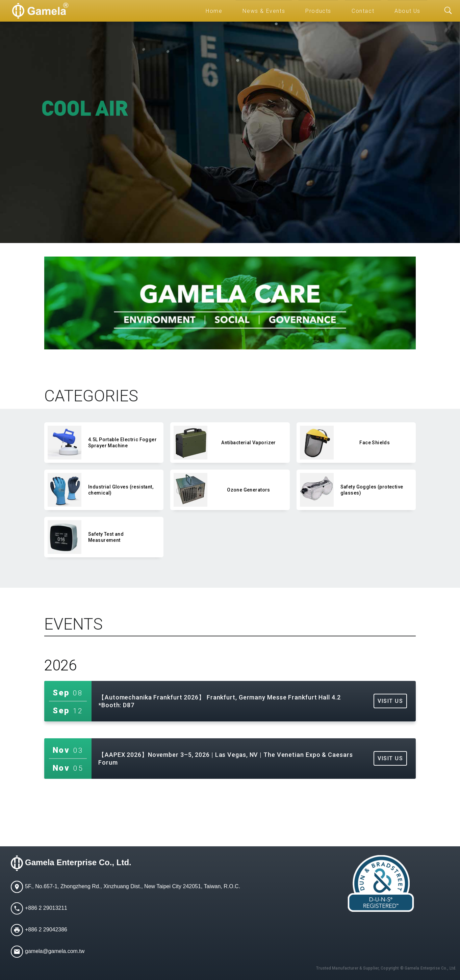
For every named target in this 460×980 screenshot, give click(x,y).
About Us (407, 11)
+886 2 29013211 (46, 908)
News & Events (264, 11)
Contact (363, 11)
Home (214, 11)
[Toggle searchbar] (448, 11)
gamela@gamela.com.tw (55, 951)
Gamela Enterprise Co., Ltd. (78, 862)
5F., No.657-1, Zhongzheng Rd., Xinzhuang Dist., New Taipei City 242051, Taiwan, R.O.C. (133, 886)
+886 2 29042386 (46, 930)
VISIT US (390, 701)
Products (318, 11)
